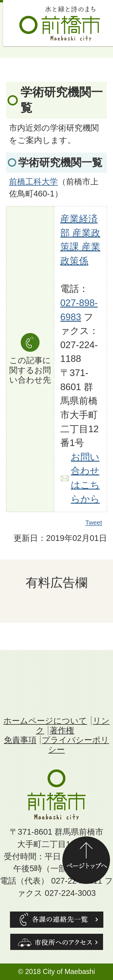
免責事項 (20, 740)
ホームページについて (45, 721)
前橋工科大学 (33, 182)
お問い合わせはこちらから (85, 478)
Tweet (94, 523)
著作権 (62, 730)
